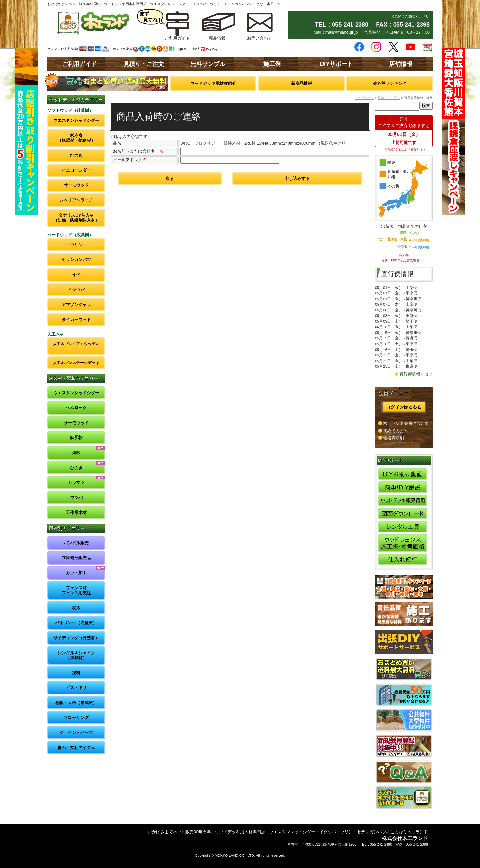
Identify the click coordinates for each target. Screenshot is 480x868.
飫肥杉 (76, 438)
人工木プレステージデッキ (76, 363)
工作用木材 (76, 512)
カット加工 (76, 573)
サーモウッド (76, 185)
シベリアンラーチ (76, 200)
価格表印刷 (393, 438)
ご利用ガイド (79, 64)
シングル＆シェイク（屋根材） (76, 655)
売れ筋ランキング (390, 83)
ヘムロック (76, 408)
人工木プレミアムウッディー (76, 346)
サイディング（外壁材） (76, 638)
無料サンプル (208, 64)
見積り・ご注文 (144, 64)
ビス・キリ (76, 688)
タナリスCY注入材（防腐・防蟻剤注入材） (76, 218)
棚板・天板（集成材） (76, 703)
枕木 (76, 608)
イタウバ (76, 290)
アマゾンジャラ (76, 304)
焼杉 (76, 453)
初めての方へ (396, 431)
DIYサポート (336, 64)
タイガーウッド (76, 320)
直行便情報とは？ (416, 374)
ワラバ (76, 498)
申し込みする (297, 179)
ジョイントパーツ (76, 733)
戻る (170, 179)
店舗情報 (401, 64)
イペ (76, 275)
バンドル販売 (76, 543)
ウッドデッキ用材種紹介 (213, 83)
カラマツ (76, 483)
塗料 (76, 673)
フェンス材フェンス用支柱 (76, 591)
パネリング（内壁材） (76, 623)
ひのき (76, 155)
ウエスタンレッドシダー (76, 120)
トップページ (364, 98)
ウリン (76, 245)
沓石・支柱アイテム (76, 748)
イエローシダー (76, 170)
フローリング (76, 717)
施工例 (272, 64)
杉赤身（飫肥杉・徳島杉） (76, 138)
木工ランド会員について (406, 423)
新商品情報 (302, 83)
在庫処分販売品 (76, 558)
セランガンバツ (76, 260)
